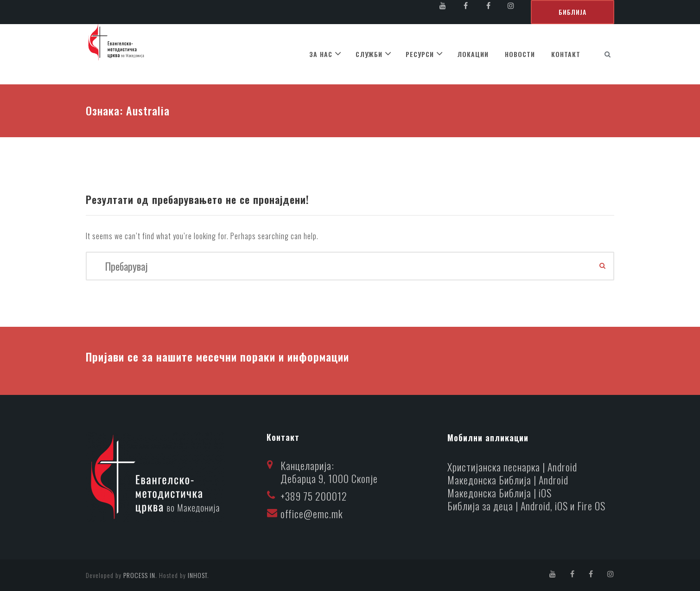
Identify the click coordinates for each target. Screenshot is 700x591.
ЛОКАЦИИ (473, 54)
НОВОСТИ (520, 54)
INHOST (197, 575)
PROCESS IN (139, 575)
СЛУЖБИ (369, 54)
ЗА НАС (321, 54)
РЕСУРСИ (420, 54)
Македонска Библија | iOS (500, 493)
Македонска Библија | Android (508, 480)
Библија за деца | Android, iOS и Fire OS (527, 506)
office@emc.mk (312, 514)
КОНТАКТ (566, 54)
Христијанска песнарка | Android (512, 467)
